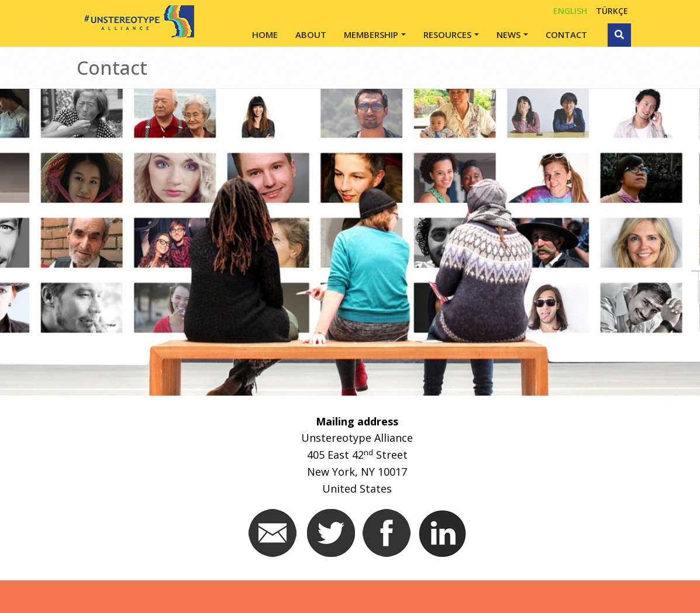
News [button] (508, 34)
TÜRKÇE (612, 11)
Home (265, 34)
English (570, 11)
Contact (566, 34)
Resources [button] (447, 34)
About (311, 34)
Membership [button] (371, 34)
